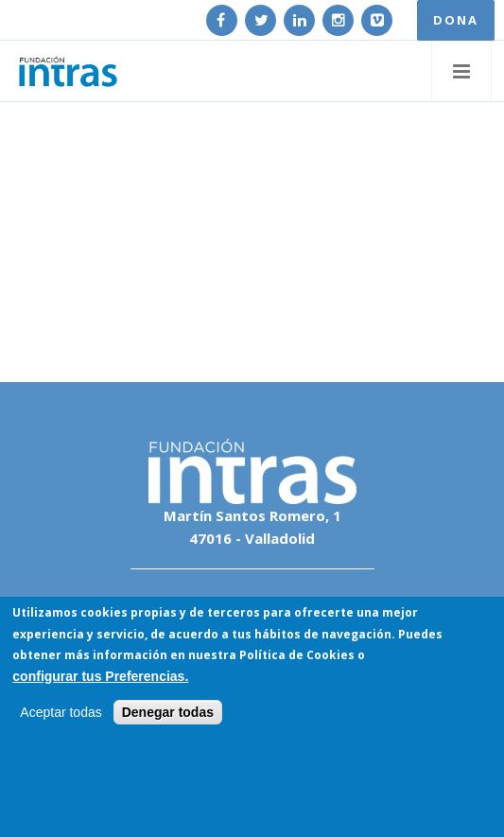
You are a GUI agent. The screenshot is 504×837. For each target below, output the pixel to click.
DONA (456, 20)
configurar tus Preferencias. (100, 676)
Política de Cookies (297, 656)
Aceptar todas (61, 713)
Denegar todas (168, 713)
